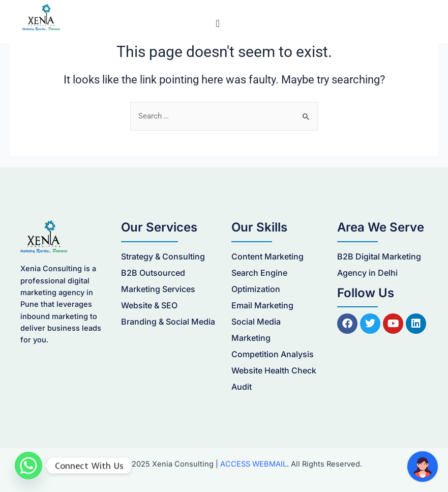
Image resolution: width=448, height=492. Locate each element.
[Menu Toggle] (217, 23)
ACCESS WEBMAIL (253, 464)
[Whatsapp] (28, 466)
